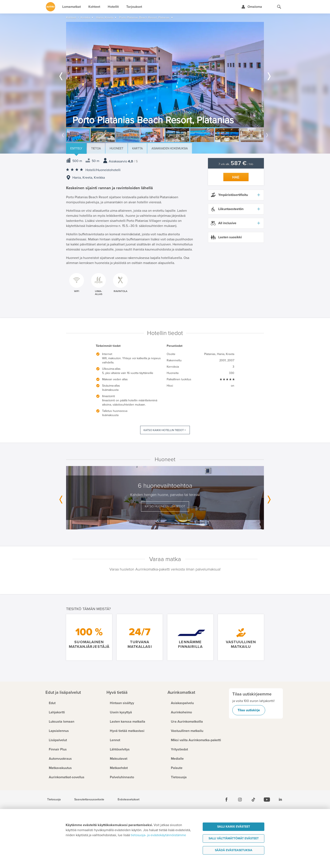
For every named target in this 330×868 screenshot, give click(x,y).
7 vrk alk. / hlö (236, 164)
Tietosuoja (54, 800)
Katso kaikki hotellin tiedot (164, 430)
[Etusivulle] (51, 7)
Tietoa (96, 148)
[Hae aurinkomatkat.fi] (279, 7)
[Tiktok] (253, 800)
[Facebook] (226, 800)
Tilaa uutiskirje (249, 710)
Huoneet (116, 148)
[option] (165, 75)
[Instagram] (240, 800)
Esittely (76, 148)
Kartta (137, 148)
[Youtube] (267, 800)
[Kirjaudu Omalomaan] (252, 7)
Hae (236, 177)
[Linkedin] (280, 800)
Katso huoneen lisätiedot (165, 506)
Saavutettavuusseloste (89, 800)
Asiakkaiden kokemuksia (170, 148)
